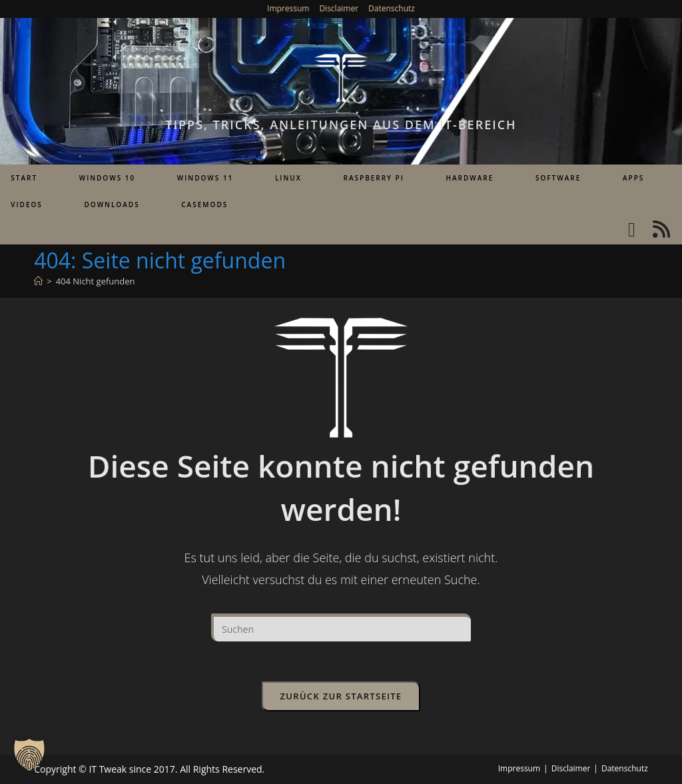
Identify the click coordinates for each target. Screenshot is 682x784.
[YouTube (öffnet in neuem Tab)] (632, 229)
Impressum (288, 8)
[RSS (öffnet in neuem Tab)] (661, 229)
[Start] (38, 281)
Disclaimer (339, 8)
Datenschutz (392, 8)
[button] (29, 755)
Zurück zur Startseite (341, 696)
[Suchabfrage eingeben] (341, 627)
